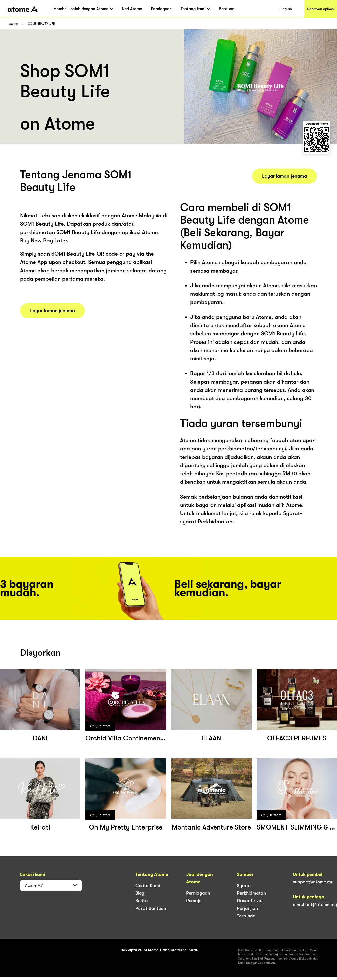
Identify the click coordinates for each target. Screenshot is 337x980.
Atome (13, 24)
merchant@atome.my (315, 904)
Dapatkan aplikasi (321, 9)
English (286, 9)
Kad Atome (132, 9)
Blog (140, 893)
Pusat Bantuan (151, 908)
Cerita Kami (148, 886)
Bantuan (227, 9)
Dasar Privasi (251, 901)
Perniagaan (161, 9)
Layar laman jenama (53, 311)
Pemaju (194, 901)
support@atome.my (313, 882)
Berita (142, 901)
